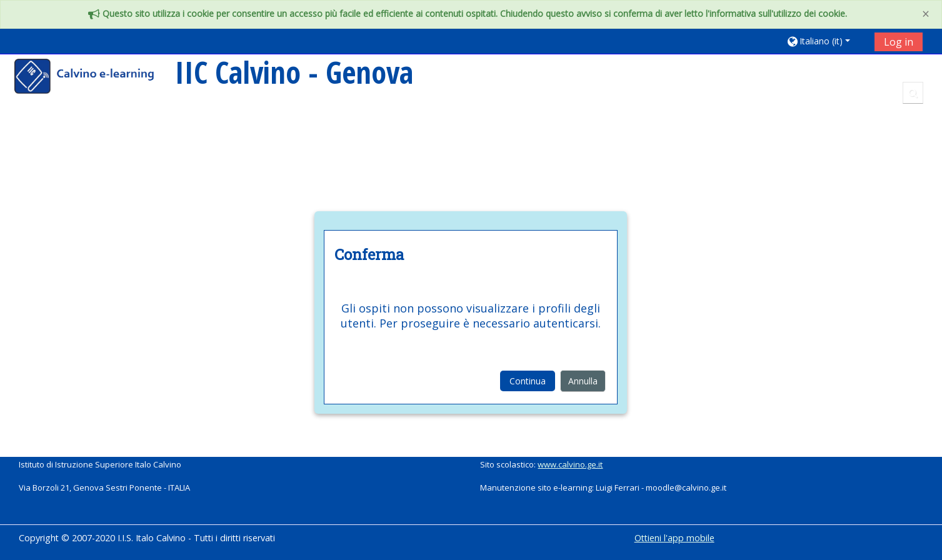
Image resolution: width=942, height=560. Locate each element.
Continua (528, 381)
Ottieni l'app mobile (674, 538)
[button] (826, 41)
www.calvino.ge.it (570, 464)
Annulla (583, 381)
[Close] (926, 14)
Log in (899, 42)
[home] (93, 78)
